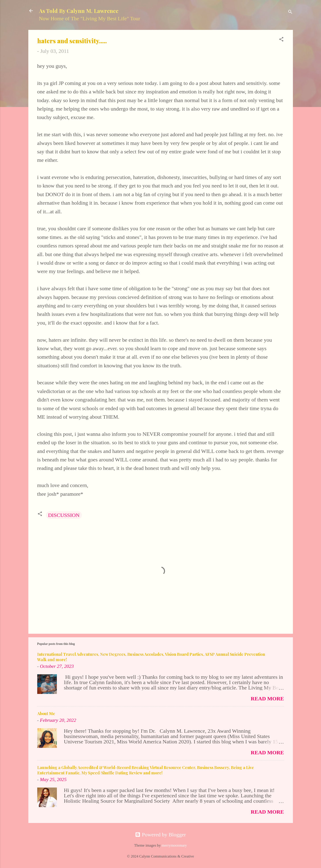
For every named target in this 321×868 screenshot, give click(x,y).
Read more (267, 699)
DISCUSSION (64, 515)
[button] (281, 40)
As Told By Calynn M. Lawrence (79, 11)
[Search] (290, 12)
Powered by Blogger (160, 835)
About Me (46, 714)
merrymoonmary (174, 845)
